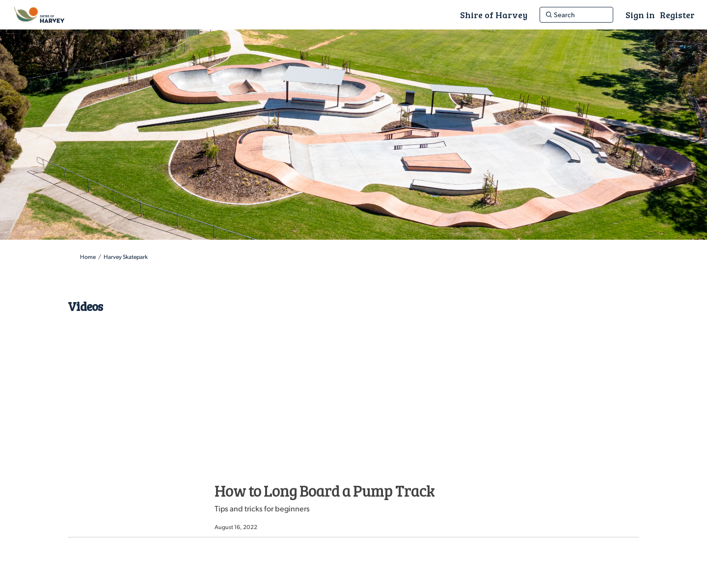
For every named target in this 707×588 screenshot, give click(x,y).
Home (88, 257)
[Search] (576, 15)
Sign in (640, 15)
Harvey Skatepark (126, 257)
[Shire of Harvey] (494, 15)
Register (677, 15)
